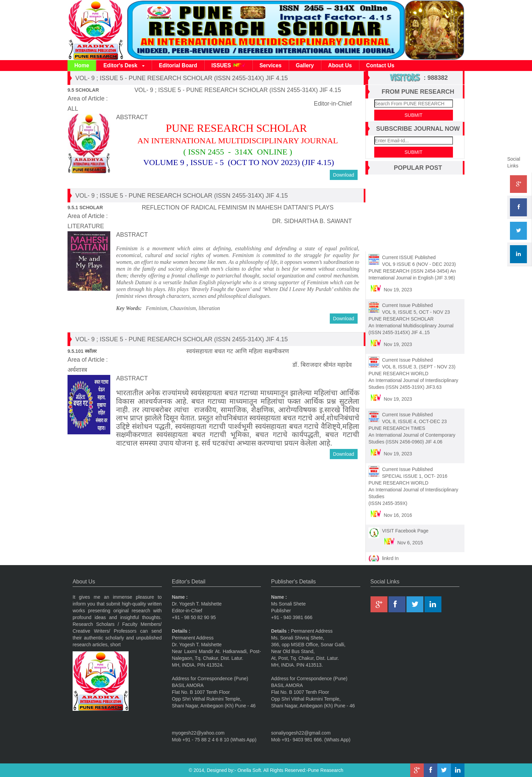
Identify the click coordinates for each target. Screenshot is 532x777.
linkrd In (390, 556)
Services (271, 65)
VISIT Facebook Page (405, 528)
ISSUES (228, 65)
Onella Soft (249, 770)
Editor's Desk (124, 66)
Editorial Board (178, 65)
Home (82, 65)
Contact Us (380, 65)
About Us (340, 65)
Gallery (305, 65)
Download (344, 175)
